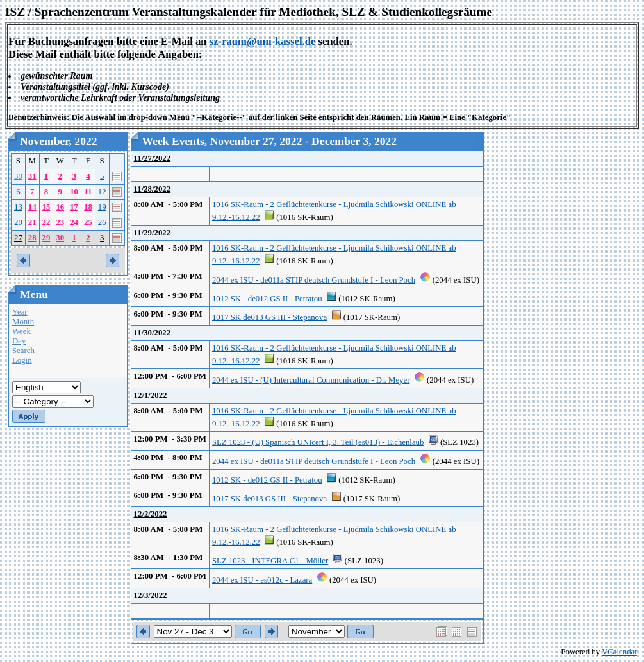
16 (60, 207)
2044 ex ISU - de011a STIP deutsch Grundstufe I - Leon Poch (314, 280)
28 (32, 238)
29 (46, 238)
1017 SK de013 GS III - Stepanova (269, 317)
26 (102, 222)
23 (60, 222)
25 (88, 222)
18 (88, 207)
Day (19, 341)
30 (18, 176)
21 (32, 222)
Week (21, 331)
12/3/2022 (151, 595)
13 (18, 207)
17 (74, 207)
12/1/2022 (151, 395)
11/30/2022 (153, 333)
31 (32, 176)
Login (22, 360)
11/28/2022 (153, 189)
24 (74, 222)
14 (32, 207)
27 (18, 238)
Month (23, 322)
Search (23, 351)
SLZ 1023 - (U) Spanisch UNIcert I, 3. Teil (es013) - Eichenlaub (318, 442)
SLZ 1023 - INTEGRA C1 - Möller (270, 561)
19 (102, 207)
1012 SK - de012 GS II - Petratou (267, 299)
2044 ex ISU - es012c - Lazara (262, 580)
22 (46, 222)
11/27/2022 (153, 158)
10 (74, 192)
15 (46, 207)
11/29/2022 (153, 233)
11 (88, 192)
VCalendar (619, 652)
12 (102, 192)
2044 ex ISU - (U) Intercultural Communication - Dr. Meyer (311, 380)
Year (20, 312)
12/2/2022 (151, 514)
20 (18, 222)
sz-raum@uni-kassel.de (263, 41)
